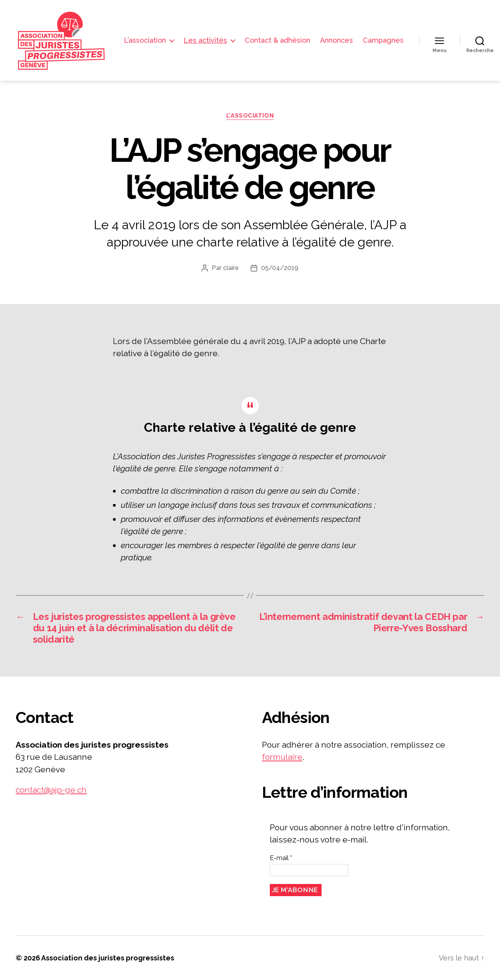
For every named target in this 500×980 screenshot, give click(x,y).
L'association (250, 116)
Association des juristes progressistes (108, 958)
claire (231, 268)
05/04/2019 (280, 268)
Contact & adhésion (328, 34)
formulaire (282, 757)
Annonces (387, 34)
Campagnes (383, 46)
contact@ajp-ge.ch (51, 790)
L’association (195, 34)
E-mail (281, 858)
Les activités (256, 34)
